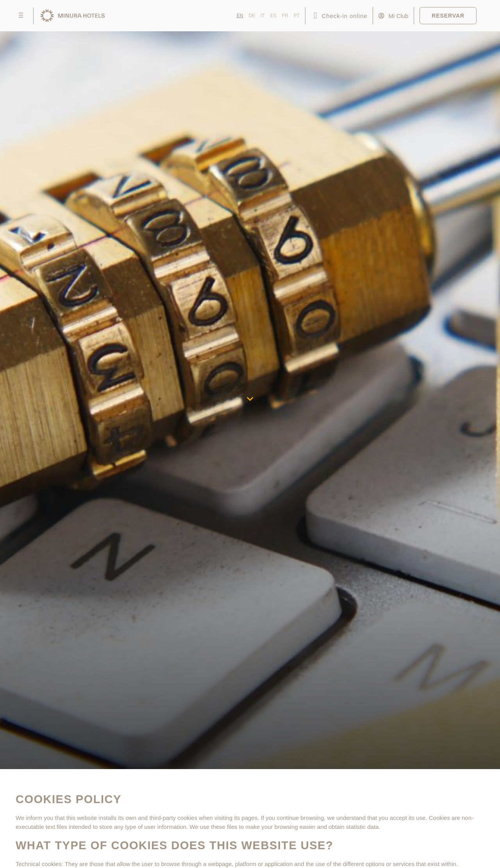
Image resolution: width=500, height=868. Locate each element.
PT (297, 16)
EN (240, 16)
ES (273, 16)
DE (252, 16)
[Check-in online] (315, 16)
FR (285, 16)
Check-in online (345, 16)
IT (263, 16)
